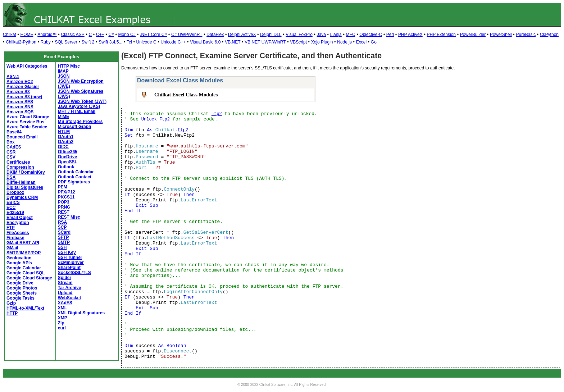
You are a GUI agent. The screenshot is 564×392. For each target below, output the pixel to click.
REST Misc (69, 217)
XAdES (65, 303)
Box (11, 142)
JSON (64, 76)
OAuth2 (66, 142)
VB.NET (233, 42)
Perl (390, 35)
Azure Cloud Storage (28, 117)
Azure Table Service (27, 127)
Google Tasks (21, 298)
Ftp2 (217, 114)
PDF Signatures (74, 182)
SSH (62, 247)
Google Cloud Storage (29, 278)
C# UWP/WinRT (187, 35)
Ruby (46, 42)
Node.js (344, 42)
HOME (27, 35)
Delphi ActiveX (242, 35)
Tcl (129, 42)
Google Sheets (22, 293)
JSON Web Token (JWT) (82, 101)
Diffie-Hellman (21, 182)
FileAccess (18, 233)
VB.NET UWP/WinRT (265, 42)
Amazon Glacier (23, 87)
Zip (61, 323)
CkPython (549, 35)
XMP (63, 318)
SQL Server (66, 42)
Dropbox (15, 192)
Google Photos (22, 288)
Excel (361, 42)
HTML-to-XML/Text (25, 308)
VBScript (298, 42)
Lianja (336, 35)
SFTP (63, 237)
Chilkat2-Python (21, 42)
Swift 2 (88, 42)
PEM (63, 187)
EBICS (13, 202)
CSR (11, 152)
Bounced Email (22, 137)
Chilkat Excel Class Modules (186, 95)
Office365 (68, 152)
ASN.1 (13, 77)
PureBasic (526, 35)
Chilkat (10, 35)
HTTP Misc (69, 66)
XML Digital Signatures (81, 313)
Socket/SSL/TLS (74, 273)
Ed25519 (15, 213)
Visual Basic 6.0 (205, 42)
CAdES (14, 147)
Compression (20, 167)
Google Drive (20, 283)
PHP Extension (442, 35)
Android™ (47, 35)
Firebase (15, 238)
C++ (100, 35)
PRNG (64, 207)
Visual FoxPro (299, 35)
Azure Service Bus (25, 122)
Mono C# (127, 35)
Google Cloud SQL (26, 273)
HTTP (12, 313)
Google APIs (19, 263)
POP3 (64, 202)
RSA (62, 222)
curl (62, 328)
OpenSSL (68, 162)
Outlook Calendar (76, 172)
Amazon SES (20, 102)
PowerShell (501, 35)
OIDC (63, 147)
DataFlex (215, 35)
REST (64, 212)
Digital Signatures (25, 187)
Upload (65, 293)
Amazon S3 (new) (24, 97)
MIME (63, 117)
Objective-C (371, 35)
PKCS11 (66, 197)
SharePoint (69, 268)
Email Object (20, 218)
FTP (11, 228)
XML (62, 308)
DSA (11, 177)
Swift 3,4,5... (110, 42)
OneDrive (67, 157)
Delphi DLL (271, 35)
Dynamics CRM (22, 197)
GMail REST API (23, 243)
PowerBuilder (473, 35)
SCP (62, 227)
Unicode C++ (173, 42)
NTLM (64, 132)
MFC (351, 35)
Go (374, 42)
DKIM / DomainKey (26, 172)
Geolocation (19, 258)
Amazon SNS (20, 107)
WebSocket (69, 298)
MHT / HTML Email (77, 111)
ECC (11, 208)
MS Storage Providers (80, 122)
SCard (64, 232)
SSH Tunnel (70, 257)
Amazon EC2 (20, 82)
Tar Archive (70, 288)
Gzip (11, 303)
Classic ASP (72, 35)
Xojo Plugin (322, 42)
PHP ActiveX (410, 35)
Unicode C (146, 42)
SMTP (64, 242)
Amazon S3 (18, 92)
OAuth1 (66, 137)
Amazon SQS (20, 112)
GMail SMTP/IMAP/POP (24, 250)
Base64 (14, 132)
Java (321, 35)
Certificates (18, 162)
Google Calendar (24, 268)
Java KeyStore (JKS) (79, 106)
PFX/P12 (67, 192)
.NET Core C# (153, 35)
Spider (65, 278)
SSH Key (67, 252)
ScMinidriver (71, 263)
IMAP (63, 71)
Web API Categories (27, 66)
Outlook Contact (75, 177)
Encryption (18, 223)
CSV (11, 157)
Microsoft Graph (75, 127)
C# (111, 35)
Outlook (66, 167)
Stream (65, 283)
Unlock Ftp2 (156, 119)
